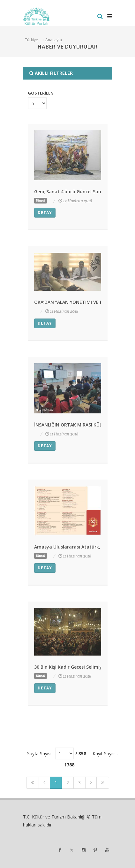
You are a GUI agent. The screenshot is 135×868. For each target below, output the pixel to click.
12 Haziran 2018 (75, 201)
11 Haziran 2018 (62, 311)
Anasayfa (54, 40)
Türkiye (31, 40)
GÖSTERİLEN (41, 93)
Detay (45, 213)
